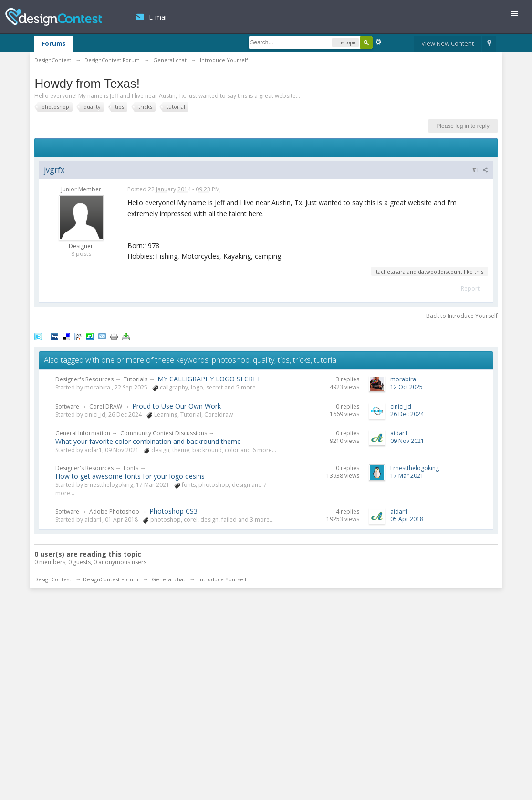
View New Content (448, 43)
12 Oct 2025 (407, 387)
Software (67, 406)
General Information (83, 433)
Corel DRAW (106, 406)
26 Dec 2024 (407, 414)
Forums (53, 43)
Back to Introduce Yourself (462, 316)
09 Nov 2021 (407, 441)
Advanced (378, 42)
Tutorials (136, 379)
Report (470, 289)
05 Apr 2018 (407, 519)
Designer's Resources (84, 379)
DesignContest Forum (111, 579)
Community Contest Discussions (164, 433)
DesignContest (54, 17)
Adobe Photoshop (114, 511)
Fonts (131, 468)
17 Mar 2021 (407, 476)
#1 (480, 170)
